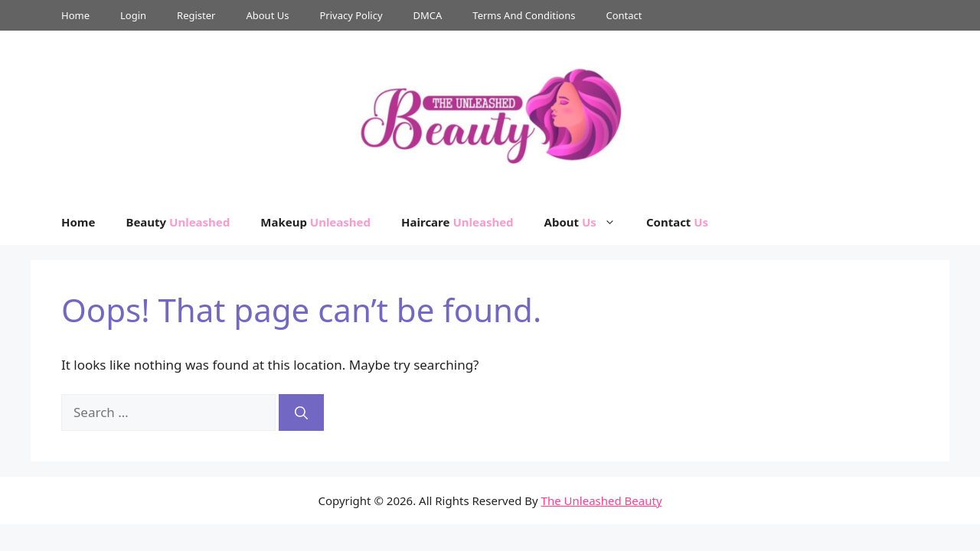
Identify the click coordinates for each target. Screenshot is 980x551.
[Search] (301, 412)
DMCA (428, 15)
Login (133, 15)
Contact (624, 15)
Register (196, 15)
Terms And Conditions (524, 15)
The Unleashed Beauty (602, 500)
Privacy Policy (351, 15)
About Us (267, 15)
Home (75, 15)
